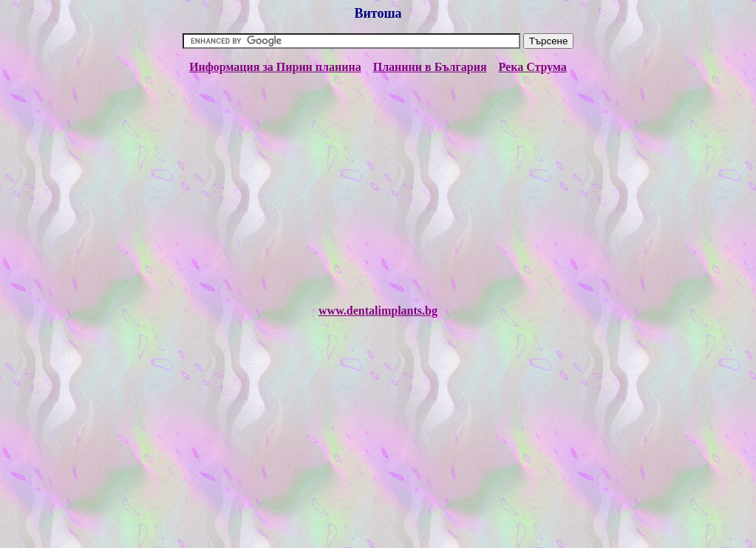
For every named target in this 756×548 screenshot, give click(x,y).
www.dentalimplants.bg (378, 311)
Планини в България (430, 67)
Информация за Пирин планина (275, 67)
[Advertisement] (378, 189)
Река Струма (533, 67)
